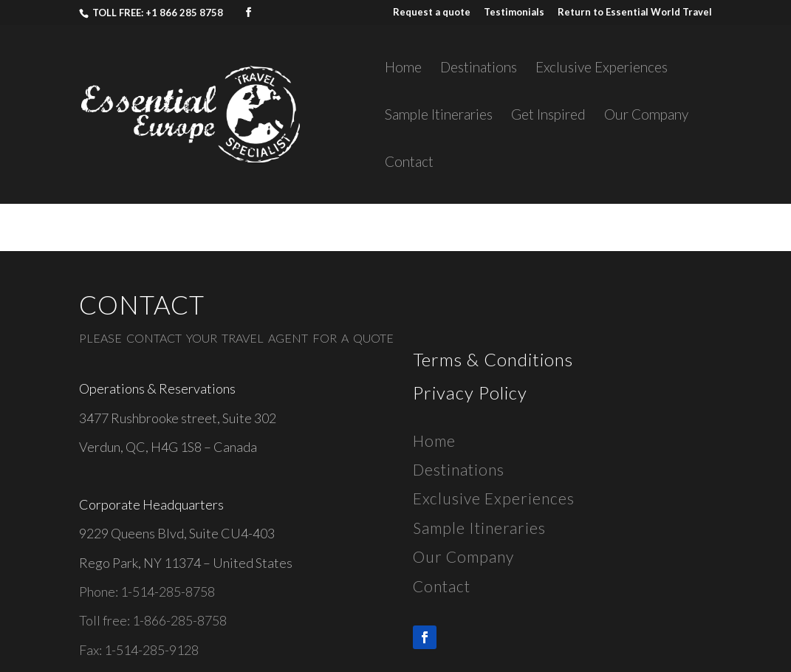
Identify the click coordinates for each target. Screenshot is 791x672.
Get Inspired (548, 116)
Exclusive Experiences (602, 69)
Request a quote (432, 13)
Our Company (646, 116)
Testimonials (514, 13)
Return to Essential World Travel (635, 13)
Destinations (479, 69)
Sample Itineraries (439, 116)
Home (403, 69)
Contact (409, 163)
